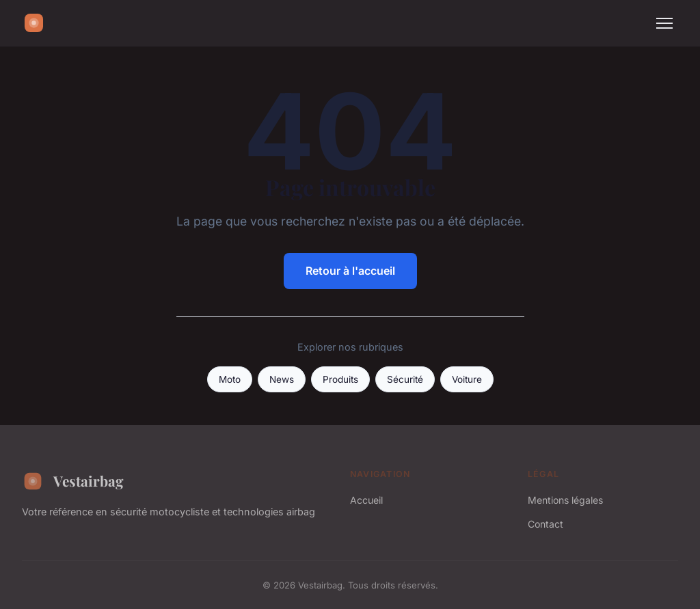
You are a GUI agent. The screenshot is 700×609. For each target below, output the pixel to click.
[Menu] (664, 23)
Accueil (366, 500)
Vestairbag (73, 481)
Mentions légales (565, 500)
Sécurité (405, 379)
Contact (546, 524)
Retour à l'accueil (350, 271)
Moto (230, 379)
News (282, 379)
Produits (340, 379)
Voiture (467, 379)
